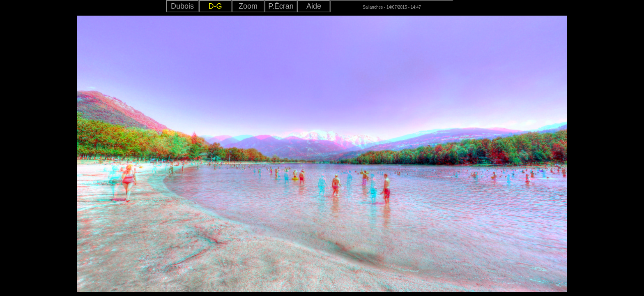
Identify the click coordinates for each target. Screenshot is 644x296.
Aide (314, 6)
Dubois (182, 6)
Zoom (248, 6)
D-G (215, 6)
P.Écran (281, 6)
